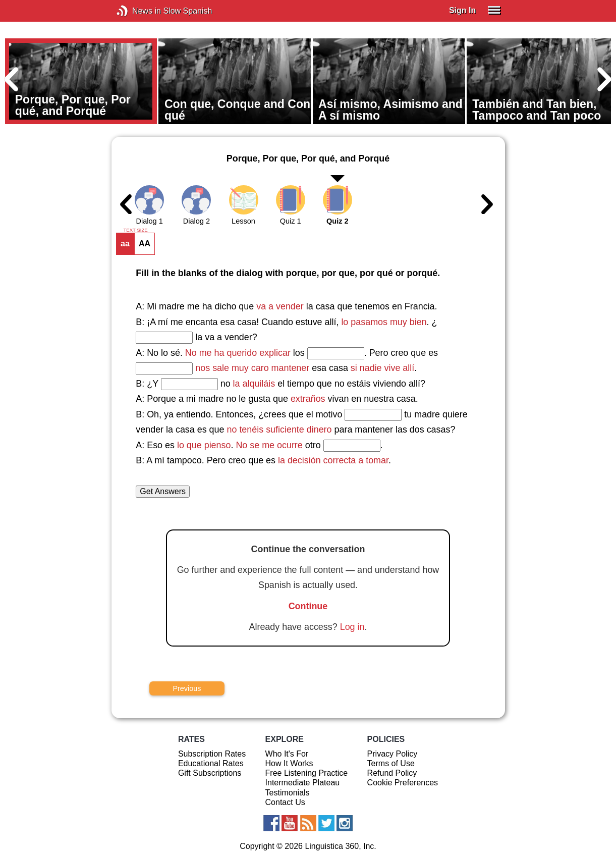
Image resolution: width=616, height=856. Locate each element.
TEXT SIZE (135, 230)
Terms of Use (391, 763)
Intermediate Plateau (303, 783)
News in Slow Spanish (137, 11)
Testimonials (288, 793)
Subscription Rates (212, 754)
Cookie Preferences (403, 783)
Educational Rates (211, 763)
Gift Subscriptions (210, 773)
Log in (352, 627)
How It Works (289, 763)
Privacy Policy (393, 754)
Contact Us (285, 802)
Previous (187, 688)
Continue (308, 606)
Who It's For (287, 754)
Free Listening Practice (307, 773)
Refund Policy (392, 773)
